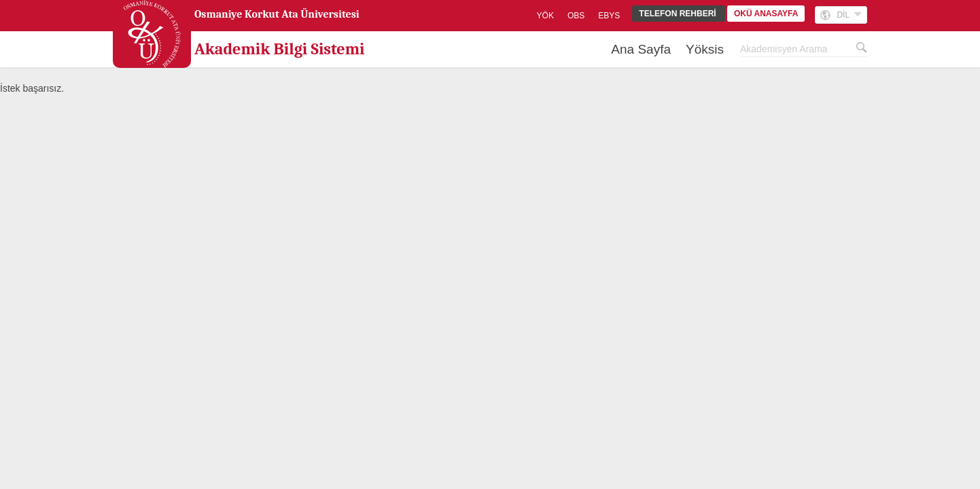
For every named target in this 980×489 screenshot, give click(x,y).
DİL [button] (849, 15)
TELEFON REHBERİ (679, 14)
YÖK (545, 16)
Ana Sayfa (641, 49)
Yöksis (705, 49)
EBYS (609, 16)
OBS (576, 16)
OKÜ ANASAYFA (766, 14)
